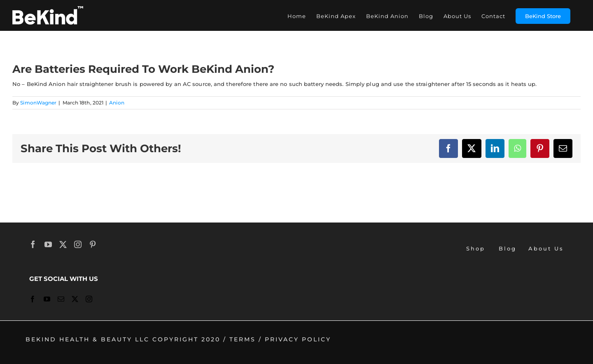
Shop (476, 248)
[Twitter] (64, 244)
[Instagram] (78, 244)
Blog (508, 248)
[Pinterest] (93, 244)
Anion (117, 103)
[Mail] (62, 299)
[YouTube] (49, 244)
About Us (546, 248)
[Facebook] (34, 244)
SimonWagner (38, 103)
